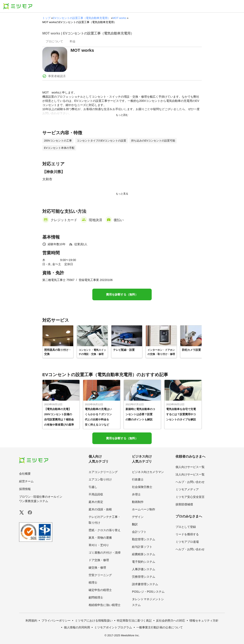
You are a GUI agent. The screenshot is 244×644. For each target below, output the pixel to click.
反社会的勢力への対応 (171, 621)
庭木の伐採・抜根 (100, 509)
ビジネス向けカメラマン (148, 472)
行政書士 (138, 479)
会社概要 (25, 474)
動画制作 (138, 502)
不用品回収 (96, 494)
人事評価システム (144, 569)
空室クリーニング (100, 575)
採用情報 (25, 489)
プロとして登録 (186, 527)
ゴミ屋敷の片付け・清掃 (105, 553)
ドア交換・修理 (99, 560)
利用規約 (31, 621)
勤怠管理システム (144, 539)
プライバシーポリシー (56, 621)
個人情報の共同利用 (77, 627)
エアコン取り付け (100, 479)
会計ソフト (139, 532)
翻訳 (135, 524)
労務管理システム (144, 577)
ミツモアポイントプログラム (113, 627)
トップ (46, 18)
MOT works (119, 18)
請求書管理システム (145, 584)
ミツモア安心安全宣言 (190, 497)
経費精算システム (144, 554)
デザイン (138, 517)
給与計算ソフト (142, 547)
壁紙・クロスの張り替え (105, 530)
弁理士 (136, 494)
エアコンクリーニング (103, 472)
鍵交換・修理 (97, 568)
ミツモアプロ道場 (187, 542)
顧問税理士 (96, 597)
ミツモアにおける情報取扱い (94, 621)
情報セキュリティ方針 (204, 621)
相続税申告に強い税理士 (105, 605)
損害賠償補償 (184, 504)
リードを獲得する (187, 534)
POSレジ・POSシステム (148, 592)
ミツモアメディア (187, 489)
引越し (93, 487)
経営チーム (26, 481)
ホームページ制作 (144, 509)
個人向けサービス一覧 (190, 467)
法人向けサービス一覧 (190, 474)
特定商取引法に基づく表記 (134, 621)
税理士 (93, 582)
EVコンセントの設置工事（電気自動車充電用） (81, 18)
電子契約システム (144, 562)
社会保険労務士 (142, 487)
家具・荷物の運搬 (100, 538)
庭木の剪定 (96, 502)
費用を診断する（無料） (122, 294)
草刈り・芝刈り (99, 545)
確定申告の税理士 (100, 590)
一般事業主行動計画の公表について (160, 627)
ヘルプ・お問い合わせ (190, 482)
